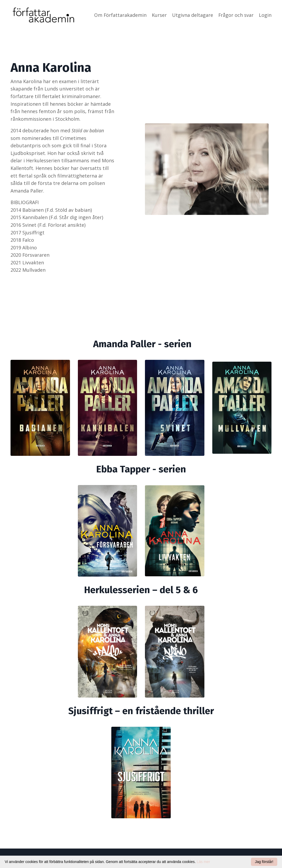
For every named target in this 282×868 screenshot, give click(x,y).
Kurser (159, 15)
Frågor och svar (236, 15)
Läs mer (203, 862)
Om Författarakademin (120, 15)
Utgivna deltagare (192, 15)
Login (265, 15)
